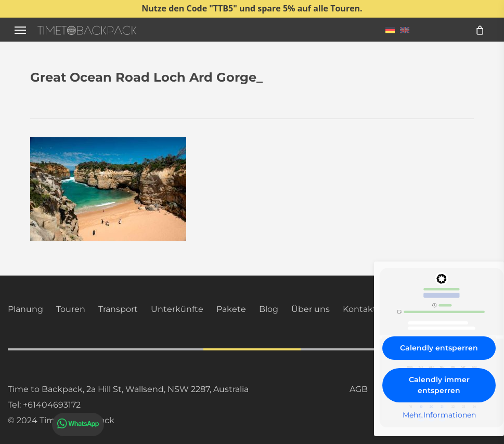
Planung (25, 309)
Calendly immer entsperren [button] (439, 385)
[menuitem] (390, 30)
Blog (269, 309)
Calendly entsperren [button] (439, 348)
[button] (20, 30)
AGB (359, 389)
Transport (118, 309)
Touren (71, 309)
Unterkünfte (177, 309)
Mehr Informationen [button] (439, 415)
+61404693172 (52, 405)
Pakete (231, 309)
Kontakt (360, 309)
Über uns (311, 309)
